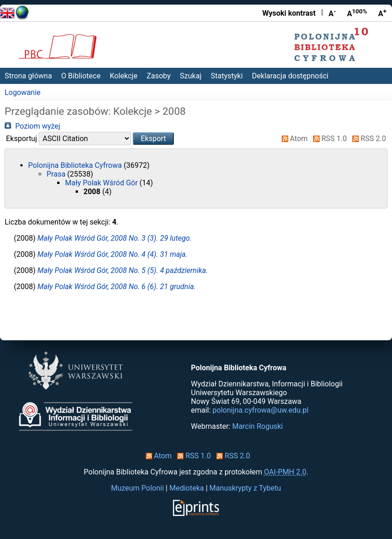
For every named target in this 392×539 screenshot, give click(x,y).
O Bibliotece (81, 76)
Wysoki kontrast (289, 13)
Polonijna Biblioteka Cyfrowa (76, 165)
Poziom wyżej (33, 126)
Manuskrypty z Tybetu (245, 488)
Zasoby (159, 76)
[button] (153, 139)
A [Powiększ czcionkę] (382, 13)
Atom (293, 139)
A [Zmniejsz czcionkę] (332, 13)
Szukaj (191, 76)
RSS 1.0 (328, 139)
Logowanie (23, 92)
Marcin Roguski (257, 426)
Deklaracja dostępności (290, 76)
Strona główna (28, 76)
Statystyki (227, 76)
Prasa (57, 174)
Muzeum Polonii (138, 488)
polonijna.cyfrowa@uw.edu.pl (261, 410)
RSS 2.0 (367, 139)
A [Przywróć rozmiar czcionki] (357, 13)
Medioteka (187, 488)
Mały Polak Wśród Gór (102, 183)
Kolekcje (124, 76)
